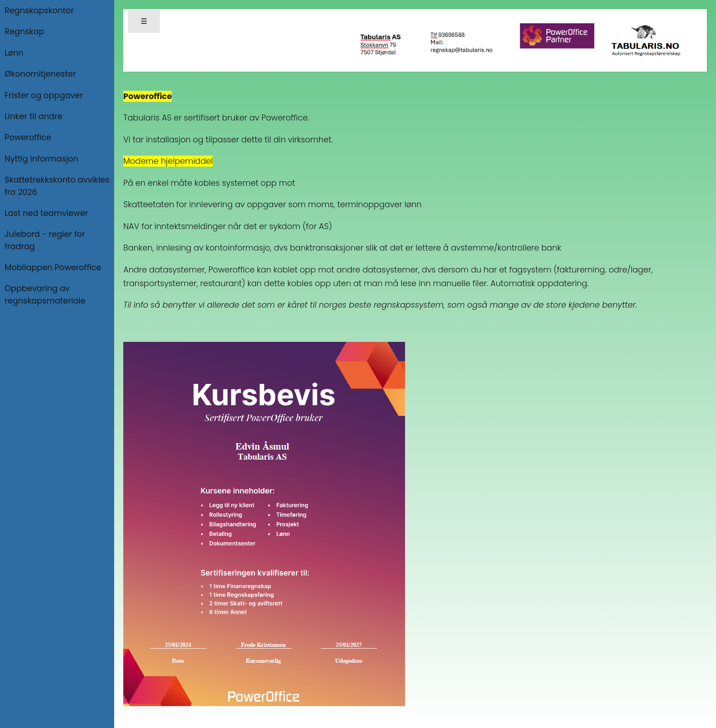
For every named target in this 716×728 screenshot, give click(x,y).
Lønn (14, 53)
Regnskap (24, 31)
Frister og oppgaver (44, 95)
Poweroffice (28, 137)
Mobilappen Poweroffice (53, 267)
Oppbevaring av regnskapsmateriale (45, 294)
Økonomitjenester (40, 74)
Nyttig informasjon (41, 159)
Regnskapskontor (39, 10)
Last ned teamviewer (46, 213)
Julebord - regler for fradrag (45, 240)
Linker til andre (34, 116)
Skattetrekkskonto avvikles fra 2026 (57, 186)
